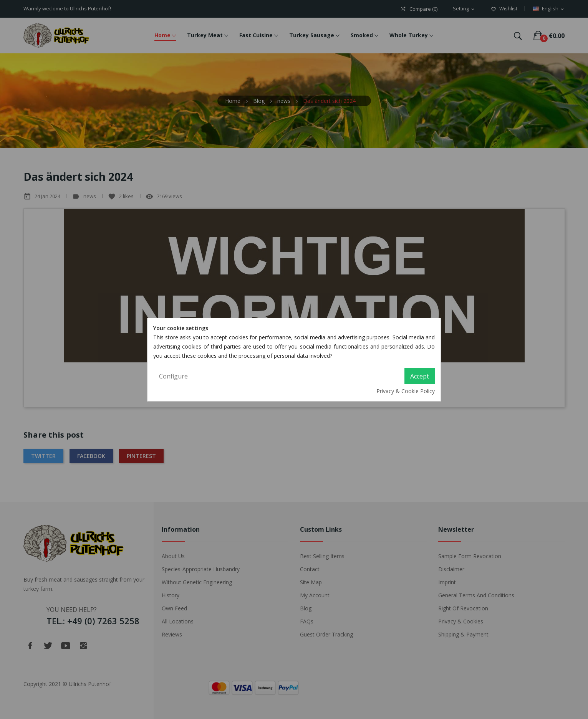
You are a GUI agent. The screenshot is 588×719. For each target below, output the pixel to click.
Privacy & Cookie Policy (406, 391)
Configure (173, 376)
